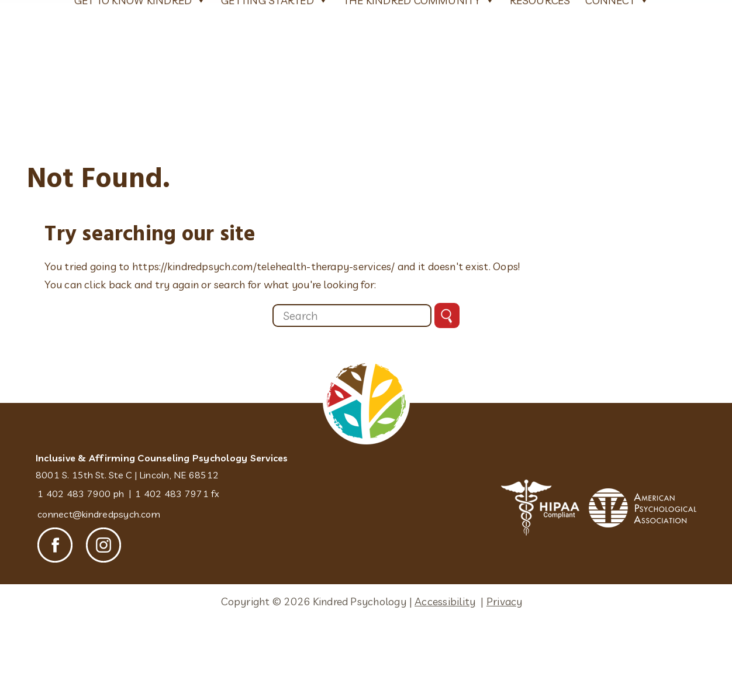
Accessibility (445, 672)
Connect (617, 135)
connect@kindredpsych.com (99, 585)
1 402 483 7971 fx (177, 564)
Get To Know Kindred (140, 135)
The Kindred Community (419, 135)
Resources (540, 137)
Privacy (505, 672)
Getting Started (274, 135)
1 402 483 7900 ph (81, 564)
